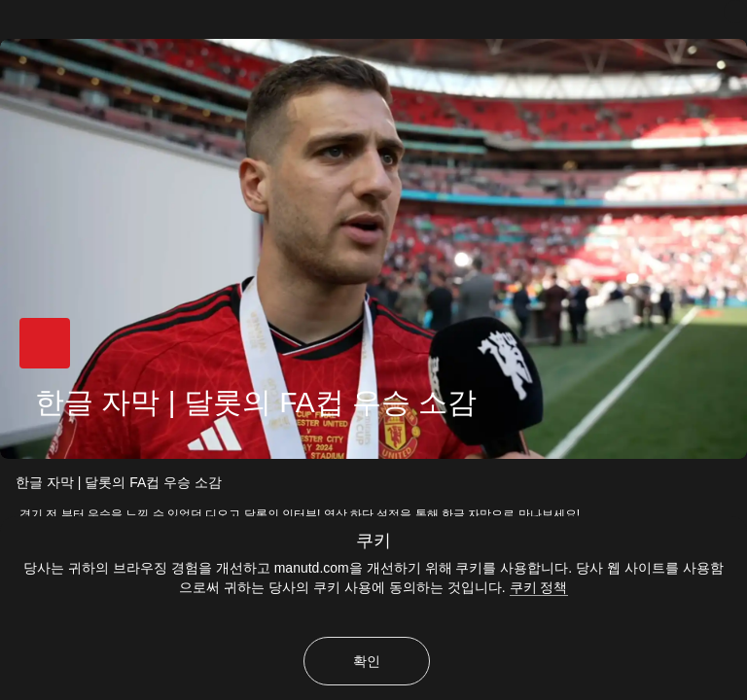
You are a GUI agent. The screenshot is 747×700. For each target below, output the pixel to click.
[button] (45, 343)
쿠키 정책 (539, 587)
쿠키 (373, 541)
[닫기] (735, 12)
